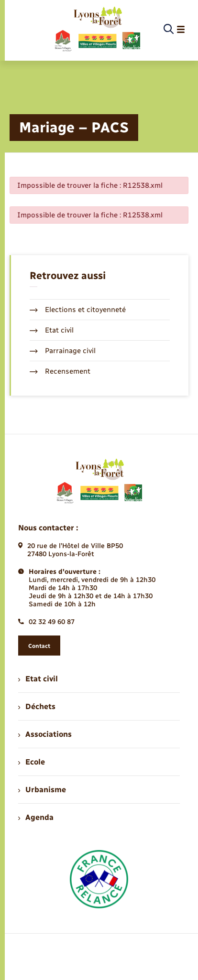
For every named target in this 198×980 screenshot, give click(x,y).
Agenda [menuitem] (36, 817)
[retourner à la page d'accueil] (97, 30)
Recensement (60, 371)
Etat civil (52, 330)
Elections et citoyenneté (78, 310)
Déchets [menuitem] (37, 706)
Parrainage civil (63, 351)
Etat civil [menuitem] (38, 679)
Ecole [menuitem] (32, 762)
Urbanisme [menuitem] (42, 790)
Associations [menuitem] (45, 734)
